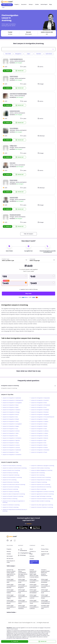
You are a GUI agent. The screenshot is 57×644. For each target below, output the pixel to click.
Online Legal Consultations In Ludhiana (34, 607)
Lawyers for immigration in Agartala (11, 441)
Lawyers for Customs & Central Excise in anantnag (15, 468)
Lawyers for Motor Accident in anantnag (41, 501)
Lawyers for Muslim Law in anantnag (11, 470)
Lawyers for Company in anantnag (11, 492)
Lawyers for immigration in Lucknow (11, 445)
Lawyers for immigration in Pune (10, 429)
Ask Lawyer (10, 556)
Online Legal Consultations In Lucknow (34, 597)
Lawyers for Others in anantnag (39, 489)
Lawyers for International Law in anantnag (41, 487)
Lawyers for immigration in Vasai (39, 429)
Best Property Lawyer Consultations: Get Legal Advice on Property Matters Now (23, 573)
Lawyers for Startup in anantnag (10, 473)
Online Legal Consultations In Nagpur (11, 597)
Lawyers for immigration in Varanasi (11, 448)
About (31, 549)
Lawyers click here (34, 562)
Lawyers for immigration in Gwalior (39, 419)
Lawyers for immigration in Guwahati (40, 400)
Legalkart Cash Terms (45, 555)
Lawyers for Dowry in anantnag (10, 499)
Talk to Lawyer (11, 566)
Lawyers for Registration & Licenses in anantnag (42, 492)
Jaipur (28, 54)
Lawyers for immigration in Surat (39, 407)
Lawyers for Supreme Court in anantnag (41, 485)
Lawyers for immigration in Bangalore (40, 415)
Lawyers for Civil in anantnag (9, 480)
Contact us (33, 551)
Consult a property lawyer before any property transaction (45, 573)
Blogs (51, 4)
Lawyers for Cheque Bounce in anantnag (41, 480)
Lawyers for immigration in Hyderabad (12, 398)
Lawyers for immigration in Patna (39, 403)
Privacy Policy (45, 549)
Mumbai (39, 54)
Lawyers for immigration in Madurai (40, 438)
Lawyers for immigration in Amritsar (11, 431)
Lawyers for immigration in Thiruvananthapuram (43, 417)
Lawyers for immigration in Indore (11, 422)
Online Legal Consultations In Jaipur (23, 597)
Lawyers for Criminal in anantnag (11, 507)
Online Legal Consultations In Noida (23, 581)
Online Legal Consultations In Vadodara (23, 607)
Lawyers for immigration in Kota (10, 417)
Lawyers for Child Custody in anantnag (40, 468)
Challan (37, 4)
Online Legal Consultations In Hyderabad (34, 586)
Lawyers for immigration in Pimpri (39, 452)
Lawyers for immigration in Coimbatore (12, 438)
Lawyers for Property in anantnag (39, 482)
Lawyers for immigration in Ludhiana (40, 431)
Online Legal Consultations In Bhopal (11, 602)
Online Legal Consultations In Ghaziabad (46, 581)
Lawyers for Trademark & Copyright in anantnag (43, 466)
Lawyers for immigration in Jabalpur (40, 422)
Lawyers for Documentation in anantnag (12, 477)
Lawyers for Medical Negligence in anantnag (42, 470)
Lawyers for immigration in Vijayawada (40, 398)
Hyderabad (49, 54)
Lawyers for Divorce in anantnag (10, 489)
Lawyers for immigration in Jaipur (11, 433)
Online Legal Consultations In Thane (34, 602)
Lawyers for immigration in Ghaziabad (40, 450)
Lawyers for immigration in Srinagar (11, 412)
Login (3, 8)
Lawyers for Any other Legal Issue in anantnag (42, 505)
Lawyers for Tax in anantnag (38, 475)
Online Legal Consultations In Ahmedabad (34, 591)
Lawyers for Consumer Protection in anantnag (42, 499)
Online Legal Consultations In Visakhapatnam (46, 602)
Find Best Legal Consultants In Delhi (45, 607)
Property (17, 4)
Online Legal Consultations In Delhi (11, 581)
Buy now (28, 293)
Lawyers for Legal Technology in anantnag (41, 496)
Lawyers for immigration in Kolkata (39, 448)
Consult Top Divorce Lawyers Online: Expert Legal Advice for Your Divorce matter (11, 573)
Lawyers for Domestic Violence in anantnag (13, 496)
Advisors (32, 556)
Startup (31, 4)
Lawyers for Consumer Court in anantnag (41, 477)
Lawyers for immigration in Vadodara (11, 410)
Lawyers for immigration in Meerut (39, 445)
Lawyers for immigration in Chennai (40, 436)
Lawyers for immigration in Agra (39, 441)
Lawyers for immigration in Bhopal (11, 419)
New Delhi (8, 54)
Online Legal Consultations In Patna (11, 607)
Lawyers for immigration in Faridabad (40, 410)
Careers (32, 559)
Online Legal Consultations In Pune (23, 591)
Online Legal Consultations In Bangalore (23, 586)
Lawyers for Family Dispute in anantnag (12, 466)
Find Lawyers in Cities (11, 562)
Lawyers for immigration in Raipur (11, 405)
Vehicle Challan (12, 612)
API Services (10, 559)
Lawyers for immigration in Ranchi (11, 415)
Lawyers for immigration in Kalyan (39, 424)
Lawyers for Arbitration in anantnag (11, 505)
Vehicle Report (44, 4)
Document (24, 4)
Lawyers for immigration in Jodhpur (40, 433)
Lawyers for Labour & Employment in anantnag (14, 494)
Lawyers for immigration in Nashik (39, 426)
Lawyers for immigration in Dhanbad (40, 412)
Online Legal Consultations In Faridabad (34, 581)
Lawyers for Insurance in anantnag (11, 487)
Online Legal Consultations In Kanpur (46, 597)
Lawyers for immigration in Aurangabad (12, 403)
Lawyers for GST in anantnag (38, 473)
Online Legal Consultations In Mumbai (11, 586)
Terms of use (45, 551)
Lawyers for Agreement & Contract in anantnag (42, 494)
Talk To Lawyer (7, 5)
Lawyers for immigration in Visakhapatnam (13, 400)
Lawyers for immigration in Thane (11, 452)
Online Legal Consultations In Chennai (46, 586)
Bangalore (18, 54)
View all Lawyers (28, 234)
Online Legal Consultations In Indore (23, 602)
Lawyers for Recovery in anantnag (11, 482)
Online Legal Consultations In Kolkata (11, 591)
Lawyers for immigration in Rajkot (11, 407)
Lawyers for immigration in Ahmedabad (41, 405)
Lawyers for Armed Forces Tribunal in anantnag (14, 485)
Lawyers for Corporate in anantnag (11, 475)
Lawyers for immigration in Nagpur (11, 426)
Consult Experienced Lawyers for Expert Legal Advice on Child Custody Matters (34, 573)
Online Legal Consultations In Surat (46, 591)
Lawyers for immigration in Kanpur (11, 443)
